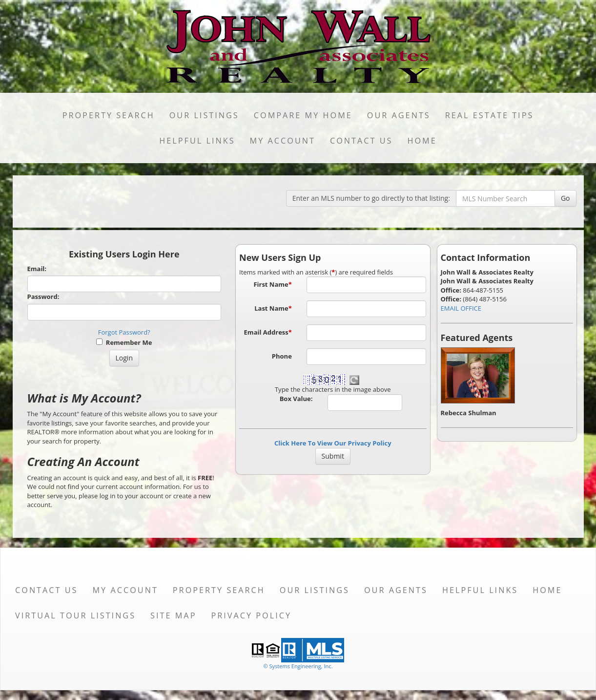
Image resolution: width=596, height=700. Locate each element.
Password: (43, 297)
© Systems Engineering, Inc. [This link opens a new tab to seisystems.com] (298, 666)
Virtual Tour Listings (75, 615)
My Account (283, 141)
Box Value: (296, 399)
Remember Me (124, 342)
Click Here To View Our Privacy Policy (333, 443)
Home (422, 141)
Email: (37, 269)
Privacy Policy (251, 615)
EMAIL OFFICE (461, 308)
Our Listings (204, 115)
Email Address (268, 332)
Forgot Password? (124, 332)
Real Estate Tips (490, 115)
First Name (272, 284)
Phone (282, 356)
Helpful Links (197, 141)
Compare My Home (303, 115)
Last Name (273, 308)
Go (565, 198)
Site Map (173, 615)
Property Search (109, 115)
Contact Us (361, 141)
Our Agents (399, 115)
